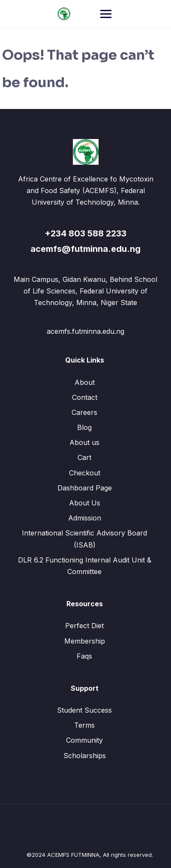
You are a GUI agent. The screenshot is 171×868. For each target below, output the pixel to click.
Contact (85, 397)
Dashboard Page (85, 488)
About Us (85, 503)
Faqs (84, 656)
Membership (85, 641)
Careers (84, 412)
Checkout (85, 473)
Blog (84, 427)
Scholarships (85, 756)
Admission (85, 518)
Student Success (84, 710)
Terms (84, 725)
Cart (84, 457)
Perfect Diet (84, 626)
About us (84, 442)
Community (84, 740)
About (85, 382)
